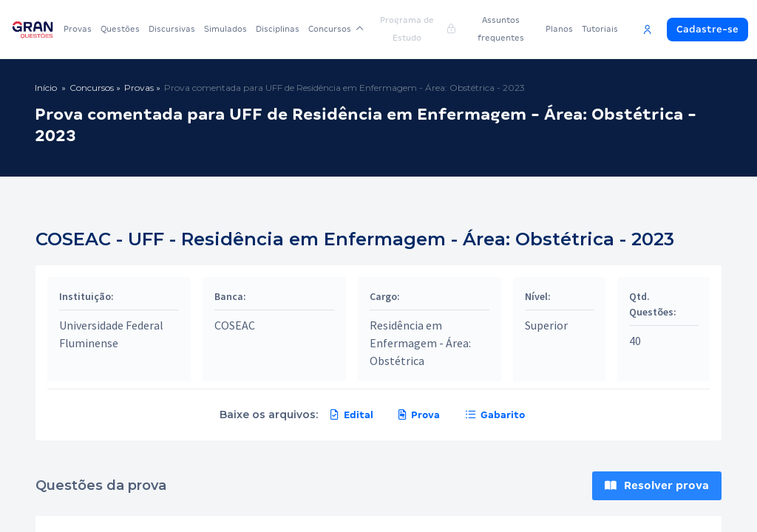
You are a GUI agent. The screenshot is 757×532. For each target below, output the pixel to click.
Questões (120, 29)
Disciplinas (278, 29)
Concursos (336, 29)
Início (46, 88)
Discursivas (172, 29)
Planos (559, 29)
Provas (78, 29)
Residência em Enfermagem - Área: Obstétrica (420, 343)
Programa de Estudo (418, 29)
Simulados (225, 29)
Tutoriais (600, 29)
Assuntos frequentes (501, 29)
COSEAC (235, 325)
